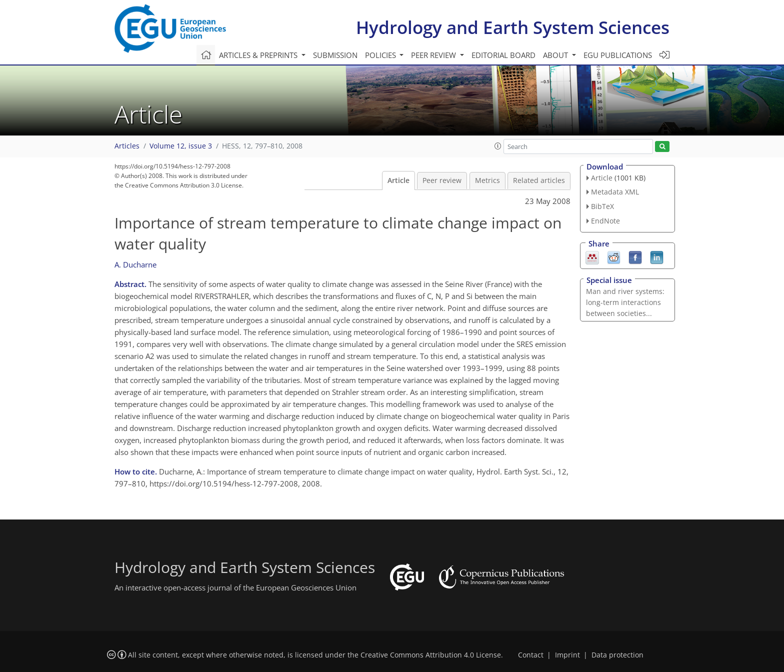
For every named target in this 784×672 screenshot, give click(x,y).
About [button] (556, 55)
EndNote (605, 221)
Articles (127, 146)
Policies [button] (381, 55)
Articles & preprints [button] (259, 55)
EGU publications (618, 55)
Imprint (567, 655)
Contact (531, 655)
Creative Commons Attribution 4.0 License (431, 655)
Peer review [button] (434, 55)
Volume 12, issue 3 (181, 146)
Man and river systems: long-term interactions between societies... (625, 302)
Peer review (442, 180)
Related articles (539, 180)
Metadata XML (615, 192)
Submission (335, 55)
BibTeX (602, 206)
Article (398, 180)
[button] (498, 146)
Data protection (617, 655)
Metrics (487, 180)
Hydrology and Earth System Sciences (513, 27)
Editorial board (503, 55)
